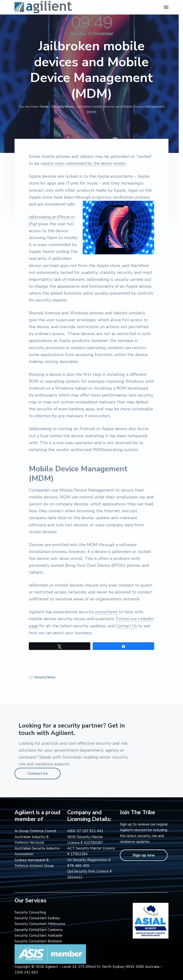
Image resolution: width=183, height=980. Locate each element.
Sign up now (144, 855)
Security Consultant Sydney (37, 918)
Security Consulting (30, 912)
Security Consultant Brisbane (38, 941)
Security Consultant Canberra (38, 930)
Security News (45, 677)
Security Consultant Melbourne (40, 924)
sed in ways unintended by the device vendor (87, 163)
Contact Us (38, 774)
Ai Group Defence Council (35, 831)
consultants (107, 612)
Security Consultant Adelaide (38, 935)
